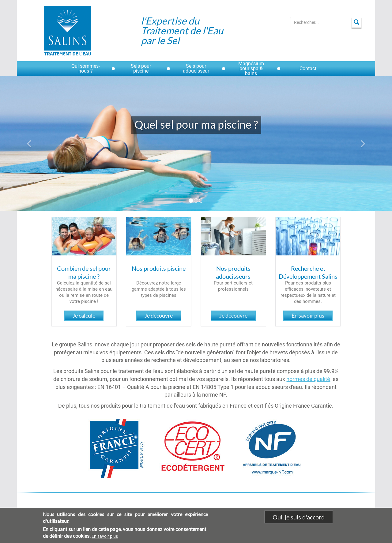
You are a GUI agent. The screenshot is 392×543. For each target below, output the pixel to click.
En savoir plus (308, 315)
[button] (29, 143)
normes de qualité (308, 379)
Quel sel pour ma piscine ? (196, 124)
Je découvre (159, 315)
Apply (356, 22)
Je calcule (84, 315)
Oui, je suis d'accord (299, 520)
